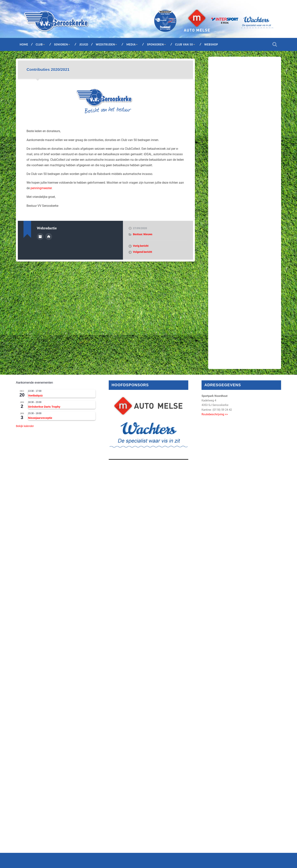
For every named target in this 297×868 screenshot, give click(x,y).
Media (131, 44)
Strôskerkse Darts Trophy (44, 407)
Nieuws (148, 234)
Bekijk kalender (25, 426)
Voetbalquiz (35, 396)
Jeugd (84, 44)
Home (24, 44)
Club (39, 44)
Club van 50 (184, 44)
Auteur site (49, 237)
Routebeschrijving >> (215, 414)
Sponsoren (155, 44)
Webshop (211, 44)
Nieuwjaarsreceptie (40, 418)
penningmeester (41, 188)
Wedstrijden (106, 44)
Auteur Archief (40, 237)
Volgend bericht (143, 252)
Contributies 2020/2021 (48, 69)
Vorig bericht (141, 246)
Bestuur (138, 234)
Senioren (61, 44)
